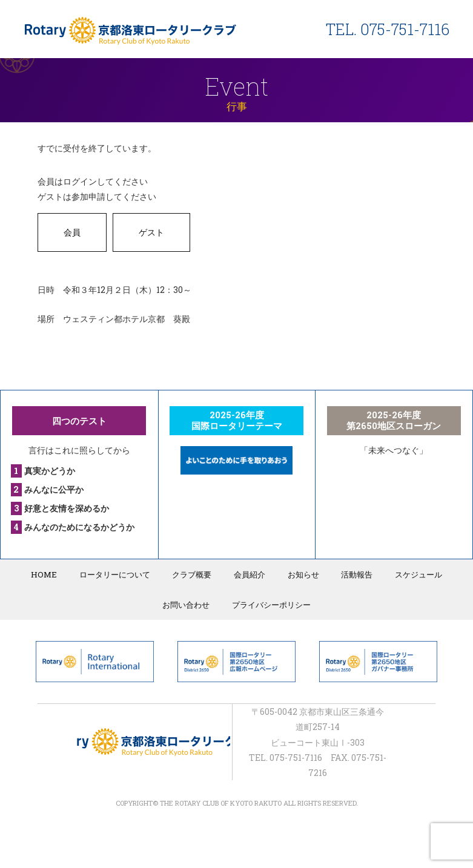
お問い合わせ (187, 604)
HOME (51, 574)
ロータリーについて (119, 574)
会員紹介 (250, 574)
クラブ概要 (194, 574)
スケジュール (412, 574)
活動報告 (352, 574)
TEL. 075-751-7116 (388, 29)
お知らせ (301, 574)
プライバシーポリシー (270, 604)
